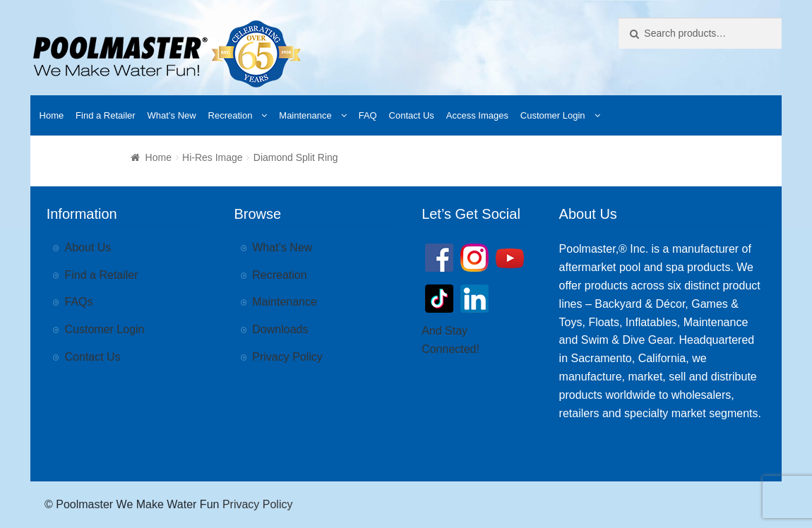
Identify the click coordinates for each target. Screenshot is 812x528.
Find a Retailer (106, 115)
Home (52, 115)
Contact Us (412, 115)
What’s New (172, 115)
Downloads (280, 329)
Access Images (477, 115)
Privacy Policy (287, 357)
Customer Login (553, 115)
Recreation (231, 115)
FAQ (368, 115)
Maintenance (305, 115)
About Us (88, 247)
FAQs (79, 302)
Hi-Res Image (213, 157)
